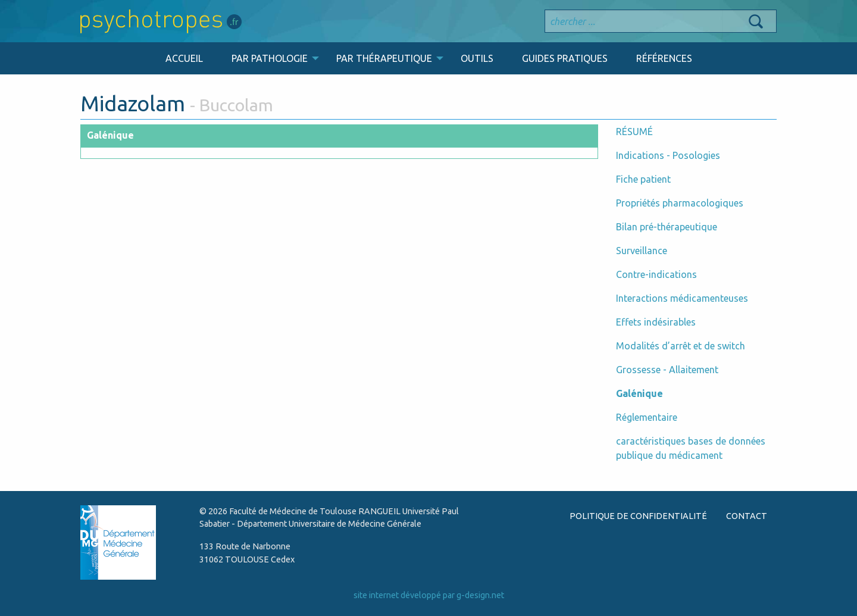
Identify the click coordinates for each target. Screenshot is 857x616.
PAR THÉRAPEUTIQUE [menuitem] (384, 58)
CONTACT (747, 516)
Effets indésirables (656, 322)
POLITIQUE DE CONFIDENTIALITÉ (638, 516)
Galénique (639, 393)
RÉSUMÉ (634, 132)
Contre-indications (656, 274)
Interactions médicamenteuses (682, 298)
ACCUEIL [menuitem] (184, 58)
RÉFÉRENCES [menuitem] (664, 58)
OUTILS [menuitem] (477, 58)
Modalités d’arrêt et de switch (681, 346)
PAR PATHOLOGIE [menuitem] (270, 58)
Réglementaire (647, 417)
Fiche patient (643, 179)
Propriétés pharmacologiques (680, 203)
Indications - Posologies (668, 155)
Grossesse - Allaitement (667, 370)
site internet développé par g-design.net (429, 595)
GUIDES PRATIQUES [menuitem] (565, 58)
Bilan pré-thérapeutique (667, 227)
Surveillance (642, 251)
